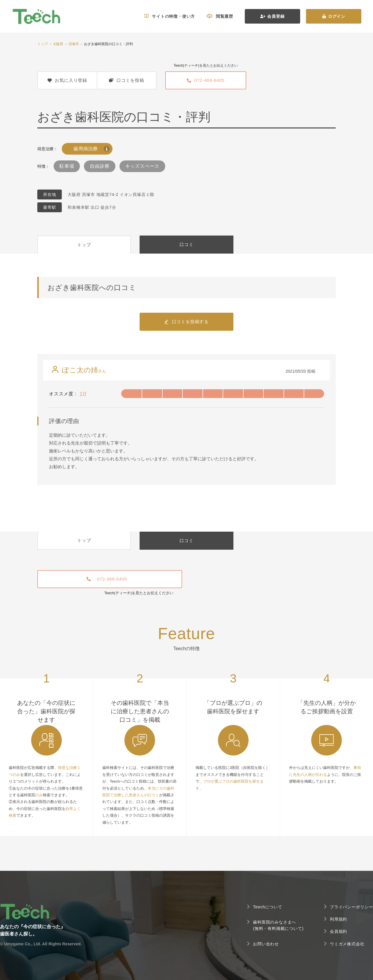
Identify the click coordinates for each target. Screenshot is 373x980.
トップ (43, 44)
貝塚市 (74, 44)
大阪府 (58, 44)
